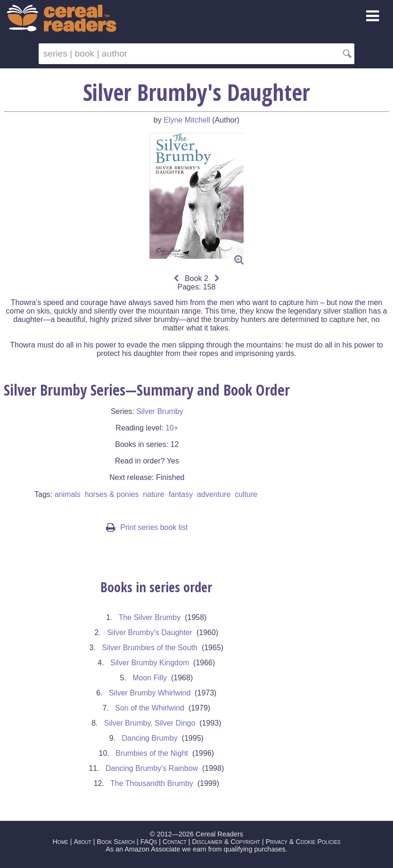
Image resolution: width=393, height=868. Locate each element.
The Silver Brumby (150, 617)
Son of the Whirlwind (150, 708)
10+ (172, 428)
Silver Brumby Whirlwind (150, 693)
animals (68, 494)
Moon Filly (150, 678)
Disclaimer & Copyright (226, 842)
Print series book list (147, 527)
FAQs (149, 842)
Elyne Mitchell (187, 120)
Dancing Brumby (149, 738)
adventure (214, 494)
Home (60, 842)
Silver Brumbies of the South (150, 648)
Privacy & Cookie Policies (303, 842)
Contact (175, 842)
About (82, 842)
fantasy (181, 494)
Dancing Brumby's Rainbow (152, 768)
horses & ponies (112, 494)
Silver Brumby (160, 411)
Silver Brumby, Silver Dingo (150, 723)
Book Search (116, 842)
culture (246, 494)
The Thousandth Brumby (152, 783)
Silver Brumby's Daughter (150, 632)
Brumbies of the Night (152, 753)
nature (153, 494)
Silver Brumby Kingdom (150, 663)
